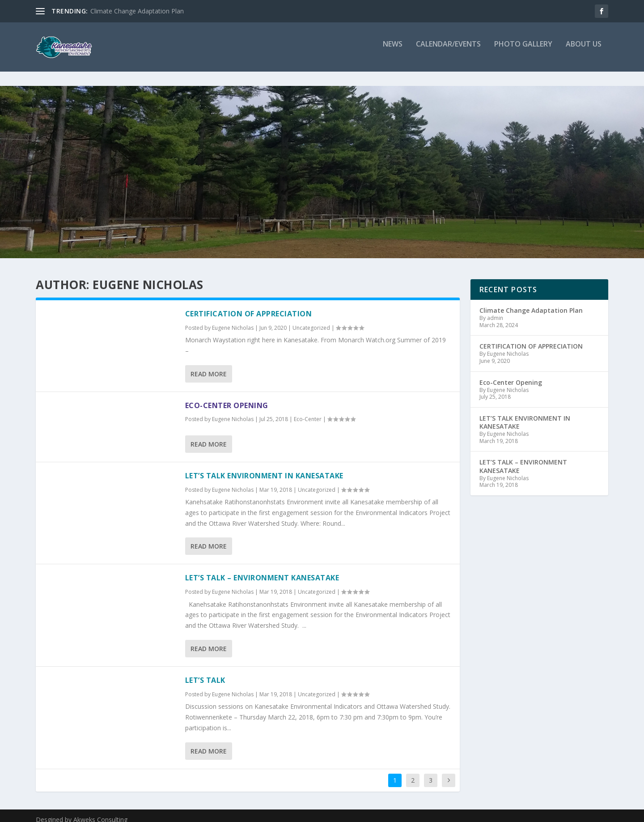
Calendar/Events (448, 51)
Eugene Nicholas (233, 320)
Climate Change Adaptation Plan (137, 11)
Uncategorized (311, 320)
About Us (584, 51)
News (393, 51)
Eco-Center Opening (227, 397)
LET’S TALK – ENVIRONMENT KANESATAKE (262, 570)
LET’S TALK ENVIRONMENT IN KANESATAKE (264, 468)
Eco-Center (308, 411)
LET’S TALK (205, 672)
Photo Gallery (523, 51)
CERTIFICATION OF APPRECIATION (249, 306)
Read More (209, 366)
